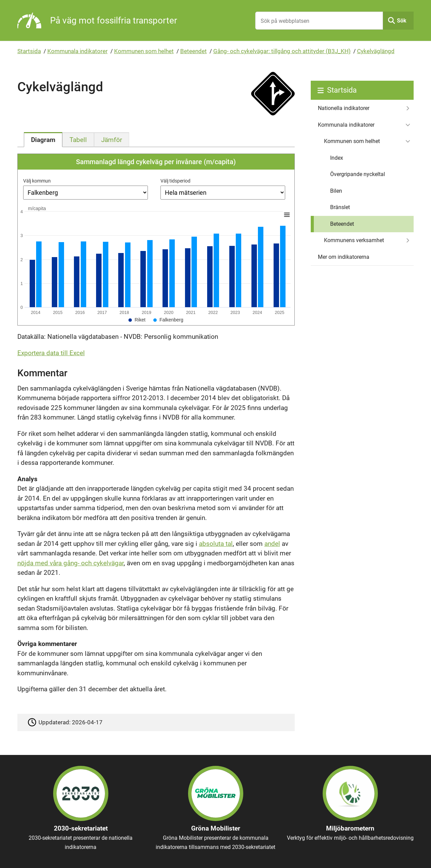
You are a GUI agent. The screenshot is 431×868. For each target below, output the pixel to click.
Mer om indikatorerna (344, 257)
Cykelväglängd (376, 51)
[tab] (43, 140)
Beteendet (194, 51)
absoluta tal (216, 544)
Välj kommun (37, 181)
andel (272, 544)
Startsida (29, 51)
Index (337, 158)
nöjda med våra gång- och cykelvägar (71, 563)
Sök (402, 21)
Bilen (336, 191)
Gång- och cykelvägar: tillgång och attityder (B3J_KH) (282, 51)
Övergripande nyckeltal (358, 174)
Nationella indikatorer (344, 108)
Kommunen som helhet (144, 51)
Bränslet (340, 207)
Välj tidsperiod (175, 181)
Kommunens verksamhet (354, 240)
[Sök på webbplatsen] (319, 21)
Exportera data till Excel (51, 353)
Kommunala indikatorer (78, 51)
